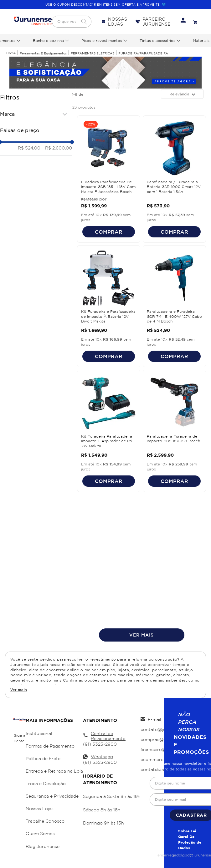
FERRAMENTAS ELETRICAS (93, 53)
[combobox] (72, 22)
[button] (36, 114)
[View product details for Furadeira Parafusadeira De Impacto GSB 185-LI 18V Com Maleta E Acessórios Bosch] (109, 179)
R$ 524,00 (29, 148)
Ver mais (19, 690)
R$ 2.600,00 (57, 148)
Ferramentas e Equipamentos (43, 53)
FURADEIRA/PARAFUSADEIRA (143, 53)
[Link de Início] (11, 53)
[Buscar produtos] (84, 22)
